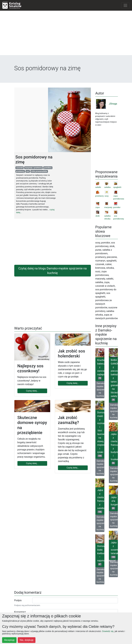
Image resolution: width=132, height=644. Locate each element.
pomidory (48, 168)
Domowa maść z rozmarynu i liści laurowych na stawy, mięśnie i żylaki (101, 434)
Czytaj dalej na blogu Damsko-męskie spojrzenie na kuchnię (52, 271)
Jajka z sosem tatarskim (114, 550)
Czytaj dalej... (32, 391)
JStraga (106, 104)
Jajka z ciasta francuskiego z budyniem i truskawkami (114, 449)
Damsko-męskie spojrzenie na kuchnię (101, 390)
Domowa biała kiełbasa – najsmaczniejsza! (101, 555)
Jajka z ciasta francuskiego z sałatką (101, 501)
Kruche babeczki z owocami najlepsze (101, 369)
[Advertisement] (66, 34)
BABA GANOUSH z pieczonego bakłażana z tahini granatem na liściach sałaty (114, 380)
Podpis (18, 600)
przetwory (20, 171)
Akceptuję (9, 640)
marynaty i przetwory (33, 168)
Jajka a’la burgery (114, 503)
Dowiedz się (108, 631)
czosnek (19, 168)
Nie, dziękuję (27, 640)
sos (28, 171)
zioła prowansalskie (39, 171)
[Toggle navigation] (125, 5)
